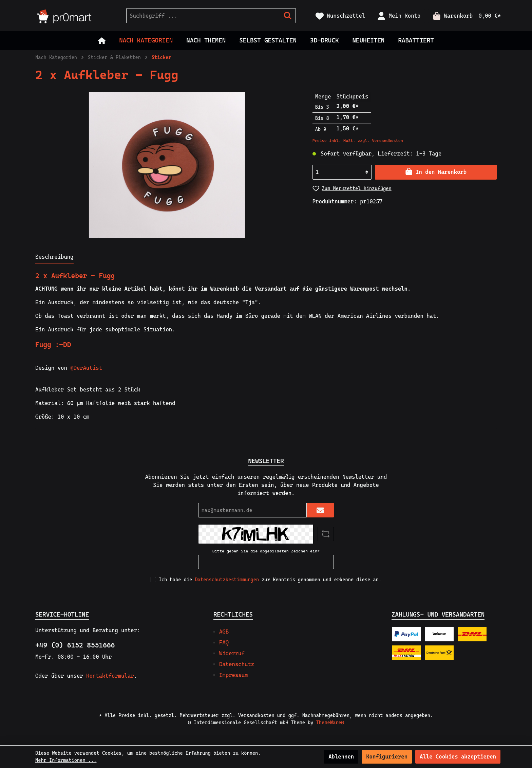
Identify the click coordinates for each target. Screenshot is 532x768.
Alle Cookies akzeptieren (458, 757)
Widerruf (232, 653)
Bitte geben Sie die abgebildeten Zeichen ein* (266, 551)
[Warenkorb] (465, 16)
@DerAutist (86, 368)
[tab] (54, 257)
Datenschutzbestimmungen (227, 580)
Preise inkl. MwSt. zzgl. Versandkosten (358, 141)
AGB (224, 632)
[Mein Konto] (399, 16)
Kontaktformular (110, 676)
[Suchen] (288, 16)
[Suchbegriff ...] (203, 16)
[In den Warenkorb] (436, 172)
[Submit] (320, 510)
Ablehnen (341, 757)
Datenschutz (237, 664)
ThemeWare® (330, 723)
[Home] (102, 40)
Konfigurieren (387, 757)
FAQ (224, 643)
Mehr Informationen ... (66, 760)
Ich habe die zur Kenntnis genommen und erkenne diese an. (270, 580)
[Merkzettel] (340, 16)
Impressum (233, 675)
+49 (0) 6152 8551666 (75, 645)
